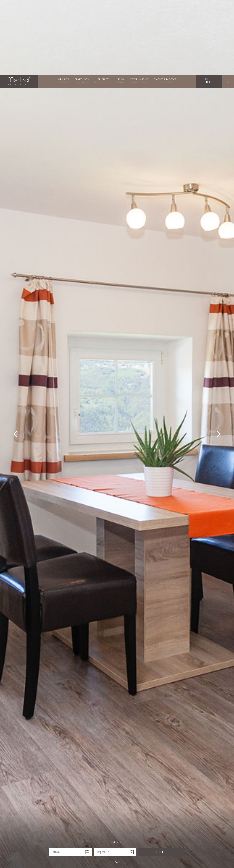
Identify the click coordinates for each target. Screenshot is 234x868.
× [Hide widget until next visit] (10, 849)
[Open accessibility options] (7, 852)
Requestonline (209, 6)
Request (161, 792)
